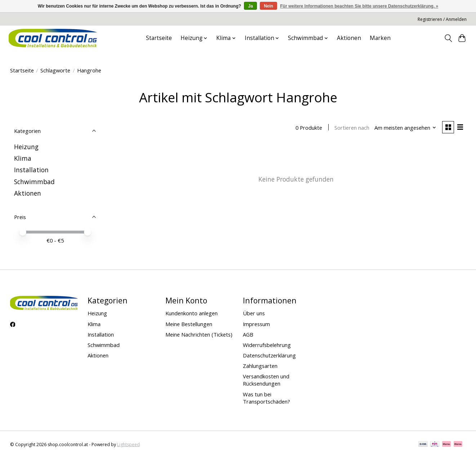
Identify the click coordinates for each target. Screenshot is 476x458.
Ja (250, 6)
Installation (31, 170)
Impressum (256, 324)
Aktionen (349, 38)
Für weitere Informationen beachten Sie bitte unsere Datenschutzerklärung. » (359, 6)
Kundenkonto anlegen (192, 313)
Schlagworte (55, 70)
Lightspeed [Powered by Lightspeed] (128, 444)
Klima (23, 158)
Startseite (159, 38)
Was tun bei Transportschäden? (266, 398)
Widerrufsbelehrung (267, 345)
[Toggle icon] (448, 38)
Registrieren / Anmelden (442, 19)
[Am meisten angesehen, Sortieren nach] (404, 128)
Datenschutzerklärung (269, 355)
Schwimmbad (34, 182)
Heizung (26, 147)
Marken (380, 38)
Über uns (254, 313)
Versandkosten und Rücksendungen (266, 380)
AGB (248, 334)
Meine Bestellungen (189, 324)
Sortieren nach (351, 128)
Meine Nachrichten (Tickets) (199, 334)
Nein (268, 6)
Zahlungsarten (260, 366)
